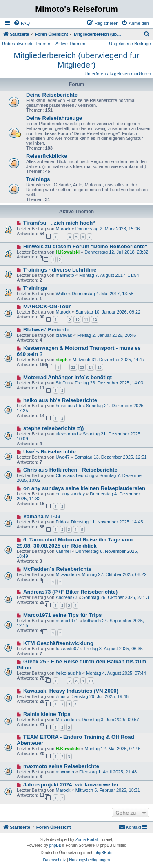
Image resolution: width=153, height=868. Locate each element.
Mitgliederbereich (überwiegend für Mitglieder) (77, 60)
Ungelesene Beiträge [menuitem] (130, 44)
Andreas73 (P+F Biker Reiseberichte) (70, 592)
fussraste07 (67, 649)
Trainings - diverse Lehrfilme (60, 270)
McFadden (66, 574)
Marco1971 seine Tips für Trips (63, 615)
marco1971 (67, 621)
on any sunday (70, 494)
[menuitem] (22, 23)
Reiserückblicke (47, 156)
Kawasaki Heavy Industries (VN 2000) (71, 691)
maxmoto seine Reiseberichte (61, 766)
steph (61, 360)
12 (95, 319)
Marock (63, 229)
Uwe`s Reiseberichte (50, 452)
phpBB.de (104, 853)
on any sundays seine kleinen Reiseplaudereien (84, 488)
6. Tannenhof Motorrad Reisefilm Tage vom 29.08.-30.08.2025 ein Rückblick (75, 543)
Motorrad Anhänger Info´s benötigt (68, 377)
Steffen (63, 383)
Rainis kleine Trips (47, 714)
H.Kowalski (68, 252)
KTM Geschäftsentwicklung (58, 643)
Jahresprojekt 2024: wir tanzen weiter (71, 785)
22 (73, 367)
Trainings (38, 179)
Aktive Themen (70, 44)
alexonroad (67, 434)
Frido (61, 522)
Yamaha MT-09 (42, 516)
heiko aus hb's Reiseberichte (60, 400)
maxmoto (65, 275)
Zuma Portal (86, 840)
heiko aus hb (68, 406)
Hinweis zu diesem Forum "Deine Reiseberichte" (85, 246)
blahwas (64, 335)
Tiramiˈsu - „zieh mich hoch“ (59, 223)
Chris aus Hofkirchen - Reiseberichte (70, 470)
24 (91, 367)
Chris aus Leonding (75, 475)
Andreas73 (66, 597)
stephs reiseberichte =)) (53, 428)
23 (82, 367)
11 (86, 319)
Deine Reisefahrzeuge (54, 118)
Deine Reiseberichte (52, 95)
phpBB (55, 845)
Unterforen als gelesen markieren (118, 74)
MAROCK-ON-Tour (47, 306)
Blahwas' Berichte (46, 330)
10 (77, 319)
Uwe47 (62, 457)
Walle (61, 294)
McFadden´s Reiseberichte (57, 569)
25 (99, 367)
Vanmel (63, 551)
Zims (60, 696)
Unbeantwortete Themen (27, 44)
